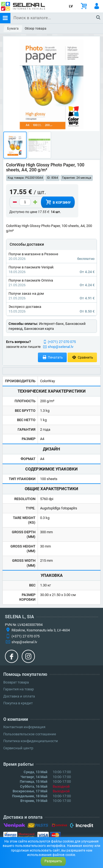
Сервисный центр (18, 748)
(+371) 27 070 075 (62, 342)
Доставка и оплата (19, 696)
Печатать (52, 357)
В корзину (58, 202)
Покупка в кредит (18, 703)
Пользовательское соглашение (30, 734)
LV (71, 6)
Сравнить (82, 357)
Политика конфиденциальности (31, 741)
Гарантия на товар (19, 689)
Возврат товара (16, 682)
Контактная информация (24, 727)
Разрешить (53, 861)
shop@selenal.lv (61, 347)
